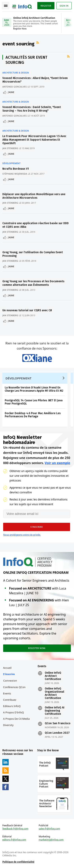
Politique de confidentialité (18, 862)
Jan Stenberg (10, 148)
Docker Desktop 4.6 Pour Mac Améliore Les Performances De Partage (33, 415)
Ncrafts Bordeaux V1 (16, 169)
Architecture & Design (16, 73)
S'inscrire (9, 674)
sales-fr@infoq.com (49, 829)
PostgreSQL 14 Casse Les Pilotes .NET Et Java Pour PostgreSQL (34, 402)
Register (46, 6)
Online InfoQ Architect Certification (53, 676)
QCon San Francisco (58, 723)
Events (7, 693)
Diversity (8, 725)
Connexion (10, 681)
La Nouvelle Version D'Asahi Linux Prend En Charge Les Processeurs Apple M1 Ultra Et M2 (34, 389)
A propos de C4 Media (16, 719)
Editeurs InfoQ (12, 706)
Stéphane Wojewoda (15, 174)
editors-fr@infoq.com (14, 840)
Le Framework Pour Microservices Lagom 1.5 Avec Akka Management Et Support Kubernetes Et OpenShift (34, 140)
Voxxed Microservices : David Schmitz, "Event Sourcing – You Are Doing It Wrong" (32, 109)
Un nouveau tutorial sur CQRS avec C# (27, 310)
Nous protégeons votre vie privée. (22, 535)
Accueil (7, 668)
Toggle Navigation (6, 6)
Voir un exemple (58, 463)
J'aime (11, 92)
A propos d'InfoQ (14, 712)
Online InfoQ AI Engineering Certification (55, 711)
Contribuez (10, 700)
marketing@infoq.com (51, 840)
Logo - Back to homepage (22, 5)
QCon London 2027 (57, 733)
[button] (37, 527)
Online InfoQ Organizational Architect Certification (54, 693)
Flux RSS (38, 43)
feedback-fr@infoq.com (15, 829)
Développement (11, 163)
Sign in (64, 6)
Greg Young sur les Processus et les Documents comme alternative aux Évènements (33, 283)
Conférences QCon (14, 687)
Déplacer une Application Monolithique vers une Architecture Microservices (34, 196)
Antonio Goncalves (15, 87)
